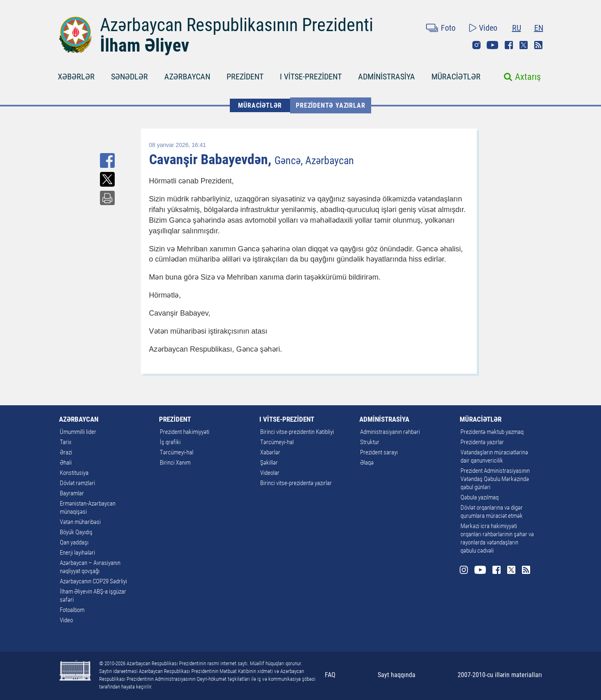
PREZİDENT (245, 77)
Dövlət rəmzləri (77, 483)
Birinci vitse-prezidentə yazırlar (296, 483)
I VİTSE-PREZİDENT (311, 77)
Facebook (509, 45)
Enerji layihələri (77, 553)
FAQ (330, 675)
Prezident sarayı (379, 452)
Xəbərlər (270, 452)
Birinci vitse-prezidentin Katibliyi (297, 432)
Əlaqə (367, 463)
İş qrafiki (170, 442)
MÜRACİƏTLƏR (456, 77)
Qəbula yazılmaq (480, 497)
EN (539, 28)
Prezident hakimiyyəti (185, 432)
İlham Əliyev (145, 45)
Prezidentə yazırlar (330, 105)
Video (488, 28)
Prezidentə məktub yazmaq (492, 432)
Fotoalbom (72, 610)
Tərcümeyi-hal (177, 452)
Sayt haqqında (397, 675)
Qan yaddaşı (74, 542)
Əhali (66, 463)
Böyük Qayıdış (76, 532)
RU (517, 28)
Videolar (270, 473)
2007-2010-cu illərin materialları (500, 675)
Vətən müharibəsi (80, 522)
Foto (448, 28)
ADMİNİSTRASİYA (387, 77)
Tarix (66, 442)
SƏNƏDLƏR (129, 77)
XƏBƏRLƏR (76, 77)
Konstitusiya (74, 473)
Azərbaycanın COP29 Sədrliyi (93, 581)
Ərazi (66, 452)
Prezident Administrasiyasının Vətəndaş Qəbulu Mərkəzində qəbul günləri (495, 479)
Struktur (370, 442)
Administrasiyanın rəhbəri (390, 432)
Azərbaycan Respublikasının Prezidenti (237, 25)
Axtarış (528, 77)
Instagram (476, 45)
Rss (538, 45)
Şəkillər (269, 463)
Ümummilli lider (78, 432)
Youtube (492, 45)
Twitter (524, 45)
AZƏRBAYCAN (187, 77)
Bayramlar (72, 493)
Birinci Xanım (175, 463)
